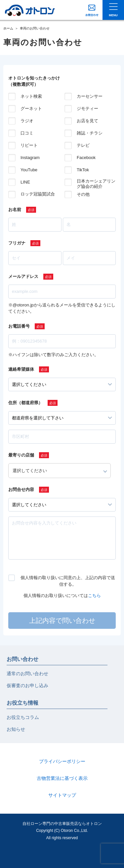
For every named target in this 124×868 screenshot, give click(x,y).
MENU (113, 15)
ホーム (8, 28)
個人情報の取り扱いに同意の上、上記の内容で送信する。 (68, 581)
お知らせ (16, 729)
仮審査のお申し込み (27, 685)
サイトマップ (62, 795)
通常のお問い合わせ (27, 674)
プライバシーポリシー (62, 761)
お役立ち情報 (22, 703)
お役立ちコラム (23, 717)
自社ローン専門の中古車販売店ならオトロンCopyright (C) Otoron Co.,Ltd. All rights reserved (62, 831)
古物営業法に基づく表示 (62, 778)
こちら (94, 596)
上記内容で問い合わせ (62, 621)
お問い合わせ (22, 659)
